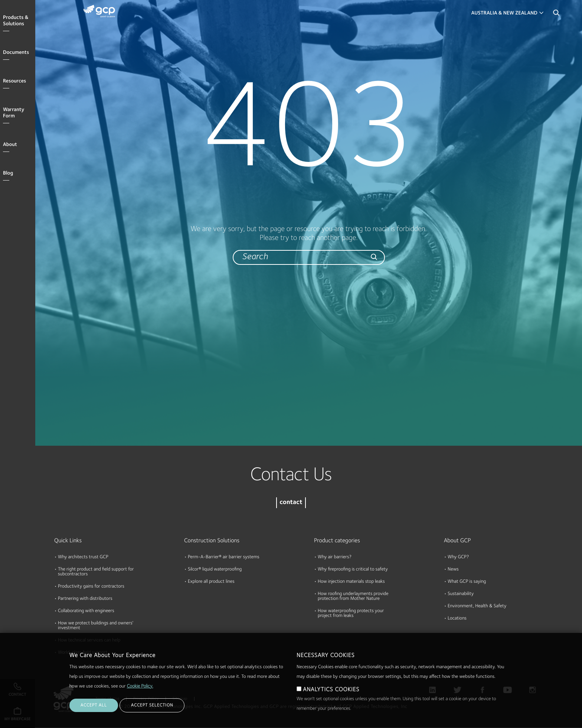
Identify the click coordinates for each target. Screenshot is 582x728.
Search (556, 15)
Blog (8, 173)
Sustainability (461, 594)
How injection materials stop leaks (351, 582)
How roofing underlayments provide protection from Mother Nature (353, 597)
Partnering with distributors (85, 599)
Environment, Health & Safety (477, 606)
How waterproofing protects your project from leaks (351, 614)
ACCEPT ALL (94, 718)
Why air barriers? (335, 557)
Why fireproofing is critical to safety (353, 570)
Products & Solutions (16, 21)
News (453, 570)
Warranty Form (14, 113)
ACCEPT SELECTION (152, 718)
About (10, 145)
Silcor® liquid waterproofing (215, 570)
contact (291, 503)
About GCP (457, 541)
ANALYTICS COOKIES (331, 702)
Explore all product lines (211, 582)
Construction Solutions (212, 541)
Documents (16, 53)
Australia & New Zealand (504, 13)
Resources (14, 81)
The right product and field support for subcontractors (96, 572)
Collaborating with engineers (86, 611)
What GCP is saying (467, 582)
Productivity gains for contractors (91, 587)
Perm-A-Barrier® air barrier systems (224, 557)
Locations (457, 619)
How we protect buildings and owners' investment (96, 626)
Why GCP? (458, 557)
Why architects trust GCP (83, 557)
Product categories (337, 541)
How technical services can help (89, 641)
